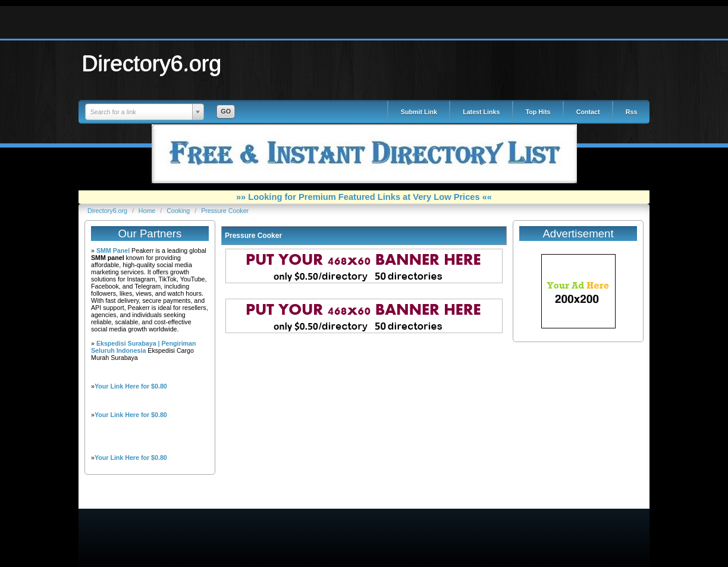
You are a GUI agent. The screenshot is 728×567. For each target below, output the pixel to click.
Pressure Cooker (225, 211)
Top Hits (538, 112)
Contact (588, 112)
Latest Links (481, 112)
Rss (632, 112)
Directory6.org (152, 63)
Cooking (179, 211)
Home (148, 211)
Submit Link (419, 112)
